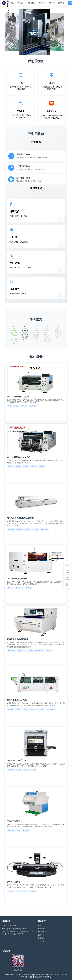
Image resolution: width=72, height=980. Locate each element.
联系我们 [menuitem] (51, 3)
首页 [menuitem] (12, 3)
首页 (40, 925)
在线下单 (41, 935)
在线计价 (41, 929)
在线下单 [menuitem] (42, 3)
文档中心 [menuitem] (61, 3)
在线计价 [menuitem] (21, 3)
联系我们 (41, 938)
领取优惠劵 (42, 932)
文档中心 (41, 941)
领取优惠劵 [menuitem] (31, 3)
